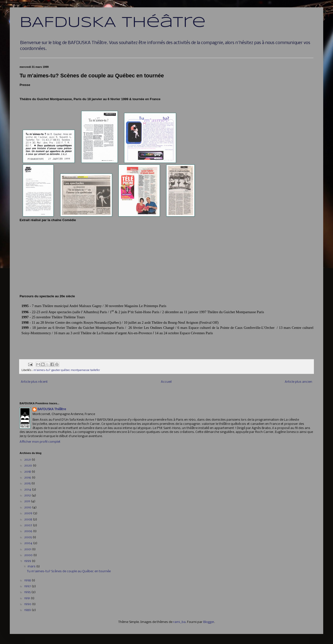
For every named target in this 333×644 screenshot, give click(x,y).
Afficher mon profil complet (40, 442)
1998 (28, 580)
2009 (29, 513)
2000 (29, 555)
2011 (28, 501)
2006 (29, 531)
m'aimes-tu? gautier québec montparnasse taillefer (67, 370)
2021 (28, 460)
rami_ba (179, 622)
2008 (29, 519)
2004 (29, 543)
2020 (29, 466)
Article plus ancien (298, 382)
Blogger (209, 622)
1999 (28, 561)
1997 (28, 586)
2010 (28, 507)
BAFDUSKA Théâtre (113, 23)
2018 (28, 472)
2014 (28, 490)
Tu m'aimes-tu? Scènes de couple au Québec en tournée (69, 571)
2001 (28, 549)
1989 (28, 610)
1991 (28, 598)
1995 (28, 592)
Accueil (166, 382)
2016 (28, 478)
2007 (29, 525)
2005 (28, 537)
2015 (28, 483)
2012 (28, 495)
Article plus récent (34, 382)
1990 (28, 604)
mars (32, 566)
